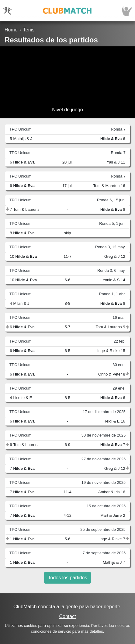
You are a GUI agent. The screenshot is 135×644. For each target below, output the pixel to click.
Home (11, 30)
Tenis (29, 30)
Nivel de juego (67, 110)
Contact (67, 616)
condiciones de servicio (51, 631)
